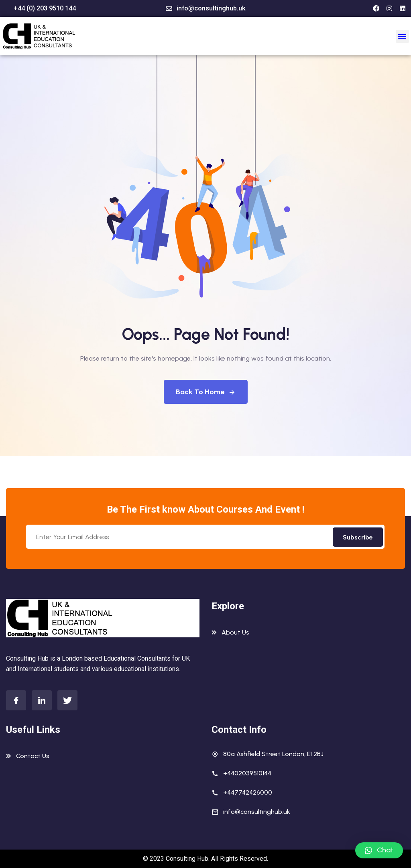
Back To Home (206, 392)
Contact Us (33, 756)
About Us (235, 632)
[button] (402, 36)
